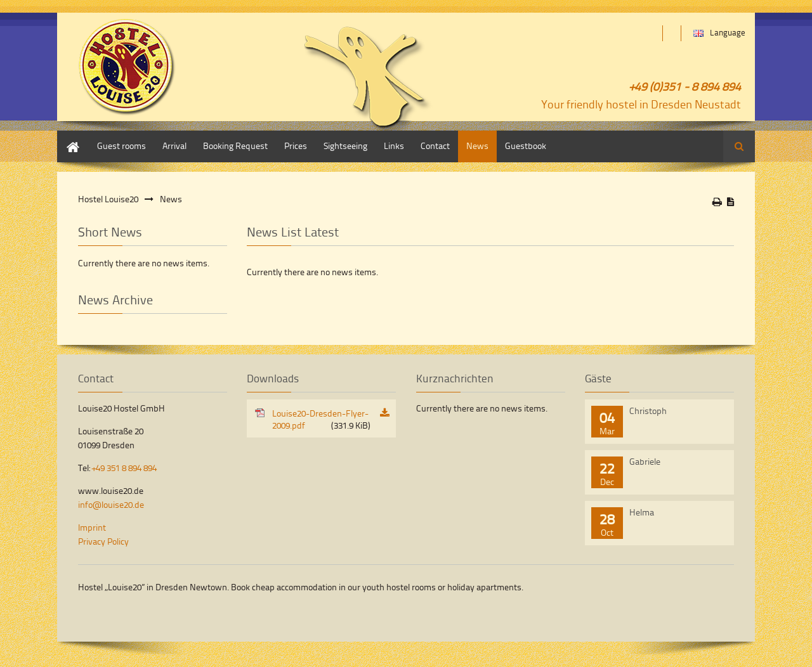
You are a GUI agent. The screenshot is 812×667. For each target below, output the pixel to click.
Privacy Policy (103, 541)
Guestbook (526, 146)
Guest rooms (121, 146)
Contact (435, 146)
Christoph (648, 411)
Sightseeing (345, 146)
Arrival (174, 146)
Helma (642, 512)
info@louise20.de (111, 504)
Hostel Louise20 (108, 199)
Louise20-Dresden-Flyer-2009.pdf (321, 419)
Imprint (92, 527)
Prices (296, 146)
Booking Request (235, 146)
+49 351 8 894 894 (124, 468)
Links (394, 146)
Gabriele (645, 461)
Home (69, 137)
